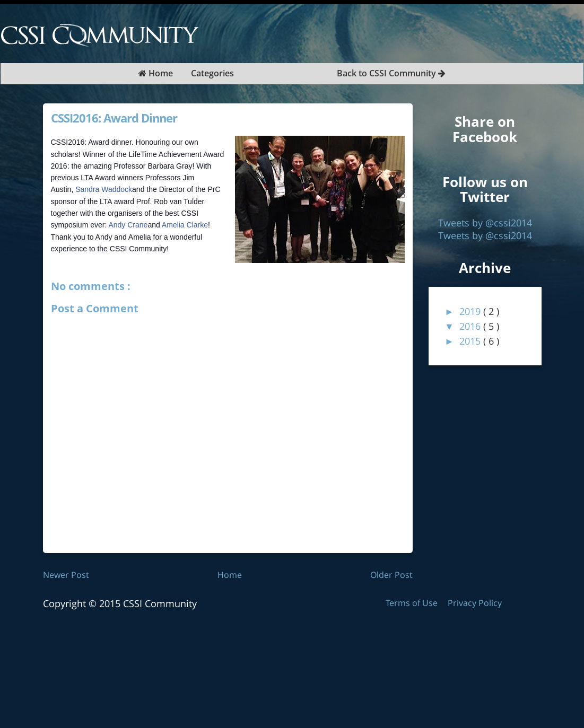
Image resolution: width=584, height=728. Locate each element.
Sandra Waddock (104, 189)
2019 (471, 311)
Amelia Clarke (185, 225)
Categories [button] (212, 73)
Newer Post (66, 575)
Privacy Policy (475, 603)
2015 (471, 341)
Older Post (391, 575)
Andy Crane (128, 225)
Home (156, 73)
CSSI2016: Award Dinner (114, 118)
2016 (471, 326)
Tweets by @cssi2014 (485, 223)
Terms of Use (413, 603)
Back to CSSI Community (391, 73)
